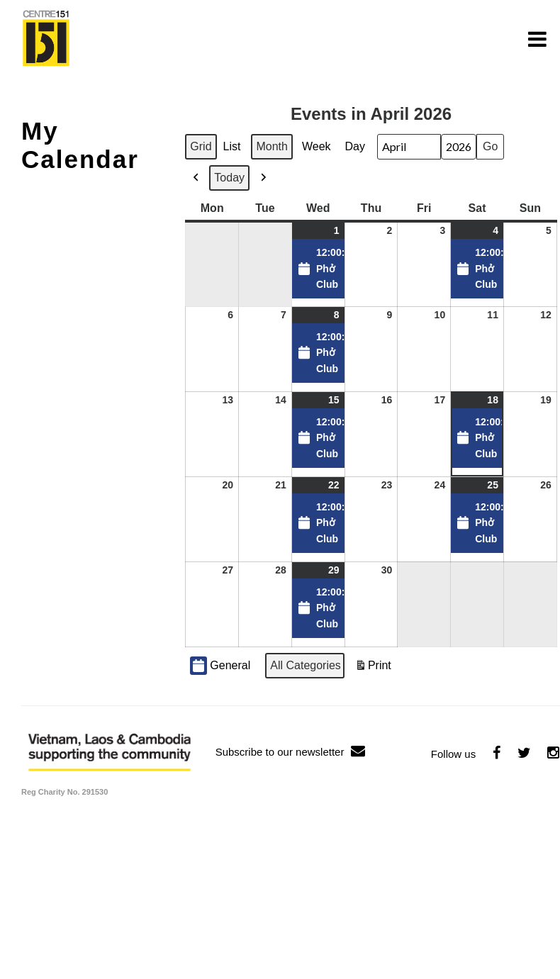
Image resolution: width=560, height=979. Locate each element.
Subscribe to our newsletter (291, 752)
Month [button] (271, 146)
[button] (196, 178)
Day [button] (355, 146)
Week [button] (317, 146)
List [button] (234, 150)
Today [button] (229, 178)
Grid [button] (201, 150)
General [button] (220, 666)
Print (373, 669)
